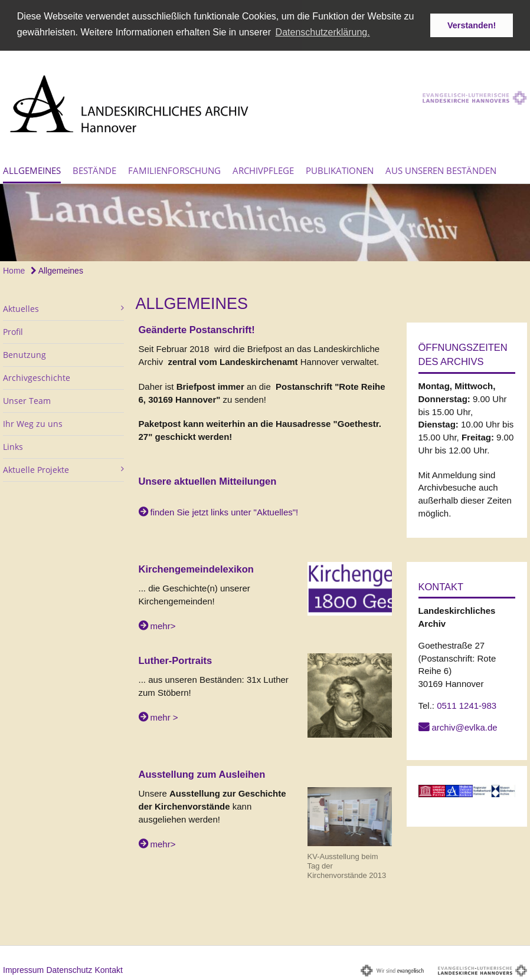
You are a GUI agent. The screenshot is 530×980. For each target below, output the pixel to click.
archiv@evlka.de (465, 726)
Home (14, 269)
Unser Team (27, 399)
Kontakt (108, 968)
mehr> (163, 624)
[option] (265, 221)
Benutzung (24, 353)
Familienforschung (174, 169)
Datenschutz (69, 968)
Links (13, 445)
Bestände (94, 169)
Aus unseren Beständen (441, 169)
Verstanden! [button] (472, 25)
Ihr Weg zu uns (33, 422)
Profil (13, 330)
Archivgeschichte (37, 376)
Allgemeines (32, 169)
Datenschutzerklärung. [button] (323, 32)
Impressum (23, 968)
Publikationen (340, 169)
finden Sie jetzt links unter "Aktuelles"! (225, 511)
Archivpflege (263, 169)
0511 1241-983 (467, 704)
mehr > (164, 716)
